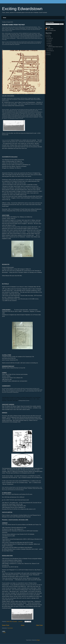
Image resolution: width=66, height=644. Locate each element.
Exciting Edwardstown (22, 9)
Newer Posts (6, 625)
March (50, 40)
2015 (48, 35)
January (50, 38)
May (49, 44)
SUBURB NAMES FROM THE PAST (13, 25)
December (50, 51)
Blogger (38, 640)
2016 (48, 37)
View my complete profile (51, 30)
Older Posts (39, 625)
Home (5, 18)
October (50, 49)
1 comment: (20, 621)
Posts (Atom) (10, 628)
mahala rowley (50, 29)
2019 (48, 55)
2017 (48, 53)
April (49, 42)
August (50, 45)
